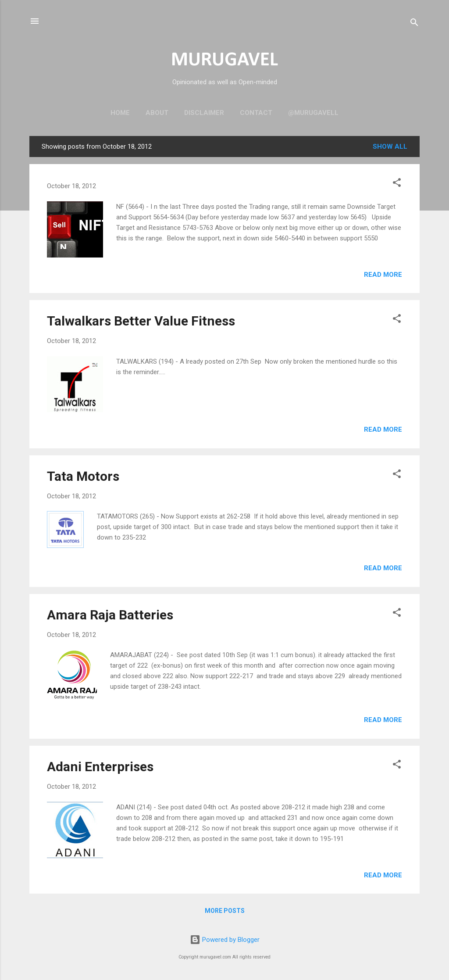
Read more (383, 275)
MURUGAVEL (224, 60)
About (157, 113)
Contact (256, 113)
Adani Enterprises (100, 767)
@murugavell (313, 113)
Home (120, 113)
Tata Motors (83, 476)
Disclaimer (204, 113)
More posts (225, 911)
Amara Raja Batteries (110, 615)
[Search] (414, 24)
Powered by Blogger (225, 940)
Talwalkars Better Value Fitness (141, 321)
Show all (390, 147)
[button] (397, 184)
